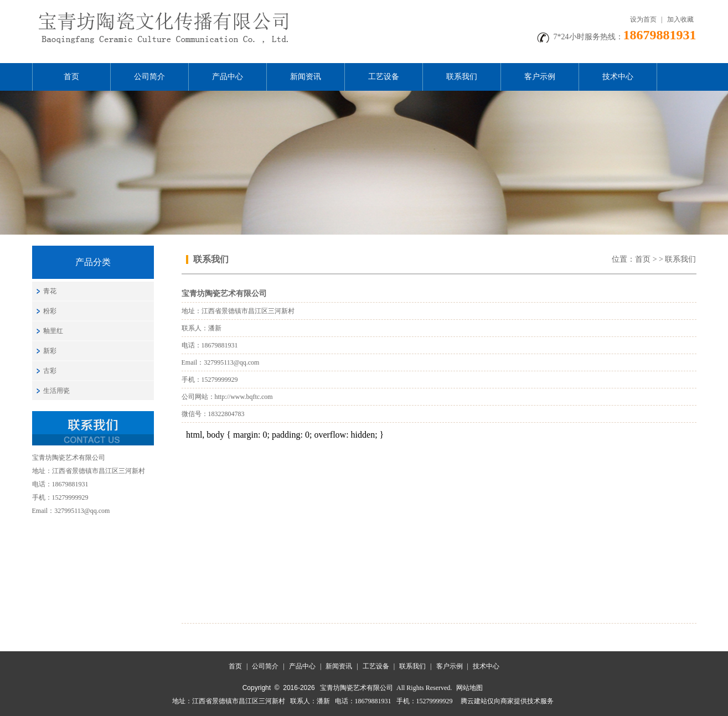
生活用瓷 (56, 391)
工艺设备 (384, 77)
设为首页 (643, 19)
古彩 (50, 371)
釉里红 (53, 331)
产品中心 (228, 77)
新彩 (50, 351)
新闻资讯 (306, 77)
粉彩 (50, 311)
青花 (50, 291)
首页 (71, 77)
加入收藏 (680, 19)
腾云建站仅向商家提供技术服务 (507, 701)
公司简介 (149, 77)
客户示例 (540, 77)
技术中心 (618, 77)
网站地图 (469, 688)
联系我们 (462, 77)
